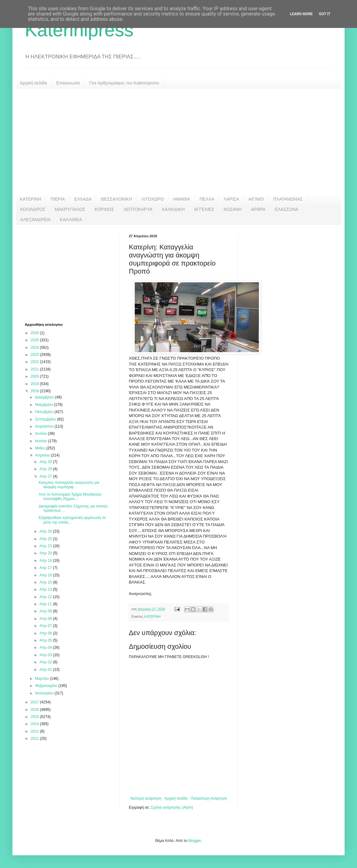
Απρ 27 (46, 476)
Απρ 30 (46, 462)
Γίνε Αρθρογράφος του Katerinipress (124, 83)
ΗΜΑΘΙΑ (182, 199)
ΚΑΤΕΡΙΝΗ (31, 199)
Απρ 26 (46, 531)
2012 (35, 731)
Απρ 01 (46, 670)
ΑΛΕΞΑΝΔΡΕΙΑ (35, 220)
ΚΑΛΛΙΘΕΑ (71, 220)
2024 (35, 348)
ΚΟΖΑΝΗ (233, 209)
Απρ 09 (46, 611)
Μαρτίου (43, 679)
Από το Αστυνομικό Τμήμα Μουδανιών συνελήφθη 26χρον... (70, 497)
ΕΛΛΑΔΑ (83, 199)
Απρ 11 (46, 604)
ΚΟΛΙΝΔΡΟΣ (33, 209)
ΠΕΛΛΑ (207, 199)
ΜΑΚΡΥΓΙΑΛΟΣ (70, 209)
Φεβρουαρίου (47, 686)
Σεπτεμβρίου (46, 419)
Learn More (301, 14)
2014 (35, 724)
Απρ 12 (46, 597)
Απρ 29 (46, 469)
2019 (35, 384)
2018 (35, 391)
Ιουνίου (42, 441)
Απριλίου (43, 455)
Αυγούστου (45, 426)
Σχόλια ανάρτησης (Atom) (172, 807)
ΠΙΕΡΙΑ (58, 199)
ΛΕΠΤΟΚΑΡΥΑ (138, 209)
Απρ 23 (46, 546)
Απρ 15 (46, 582)
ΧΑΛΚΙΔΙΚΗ (173, 209)
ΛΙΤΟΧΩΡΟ (152, 199)
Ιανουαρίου (45, 693)
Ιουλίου (42, 434)
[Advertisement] (178, 141)
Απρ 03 (46, 655)
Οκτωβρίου (45, 412)
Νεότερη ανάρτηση (146, 798)
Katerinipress (79, 30)
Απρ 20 (46, 553)
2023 (35, 355)
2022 (35, 362)
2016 (35, 710)
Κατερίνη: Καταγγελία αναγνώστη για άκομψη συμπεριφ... (69, 485)
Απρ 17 (46, 568)
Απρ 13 (46, 589)
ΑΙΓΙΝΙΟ (256, 199)
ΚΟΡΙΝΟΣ (104, 209)
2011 (35, 738)
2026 (35, 333)
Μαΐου (41, 448)
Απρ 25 (46, 539)
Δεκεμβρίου (45, 397)
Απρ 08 (46, 619)
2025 (35, 340)
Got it (325, 14)
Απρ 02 (46, 662)
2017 (35, 702)
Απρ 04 (46, 648)
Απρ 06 (46, 633)
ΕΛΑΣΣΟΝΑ (287, 209)
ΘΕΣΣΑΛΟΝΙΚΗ (116, 199)
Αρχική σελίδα (33, 83)
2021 (35, 369)
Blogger (194, 841)
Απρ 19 (46, 561)
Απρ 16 (46, 575)
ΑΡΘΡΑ (258, 209)
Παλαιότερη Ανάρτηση (209, 798)
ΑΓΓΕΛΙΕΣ (204, 209)
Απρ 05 (46, 640)
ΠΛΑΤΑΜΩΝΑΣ (288, 199)
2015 (35, 717)
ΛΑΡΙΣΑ (231, 199)
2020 (35, 376)
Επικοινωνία (68, 83)
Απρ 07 (46, 626)
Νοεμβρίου (45, 405)
